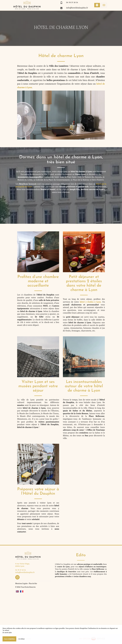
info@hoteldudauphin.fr (77, 8)
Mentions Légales (21, 583)
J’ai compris (9, 639)
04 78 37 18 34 (72, 3)
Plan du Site (33, 583)
